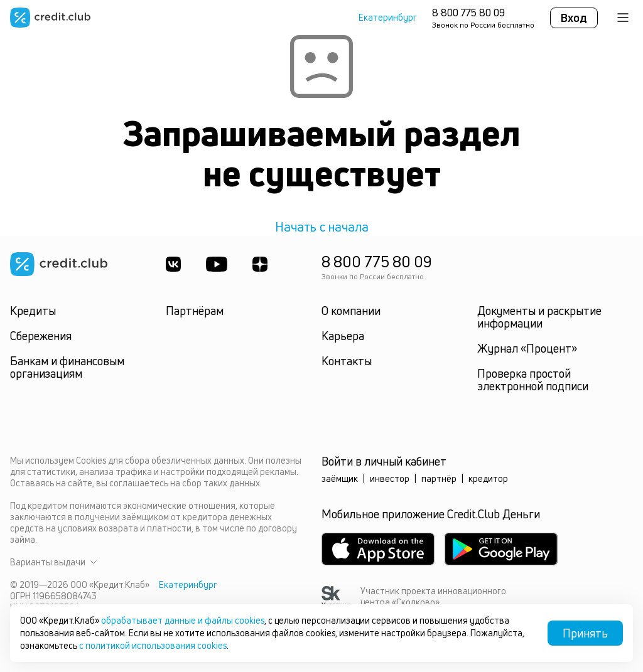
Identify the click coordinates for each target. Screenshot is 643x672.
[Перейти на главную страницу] (50, 18)
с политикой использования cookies (153, 645)
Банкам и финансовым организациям (67, 367)
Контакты (347, 361)
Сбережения (41, 336)
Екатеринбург (388, 18)
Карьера (343, 336)
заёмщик (340, 478)
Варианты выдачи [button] (53, 562)
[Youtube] (217, 264)
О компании (351, 311)
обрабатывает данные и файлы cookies (183, 620)
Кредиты (33, 311)
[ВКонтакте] (173, 264)
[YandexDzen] (260, 264)
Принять (585, 633)
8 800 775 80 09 (468, 13)
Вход (574, 18)
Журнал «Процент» (527, 348)
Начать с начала (322, 227)
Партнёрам (195, 311)
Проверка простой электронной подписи (533, 380)
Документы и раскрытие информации (539, 317)
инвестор (390, 478)
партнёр (439, 478)
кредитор (488, 478)
